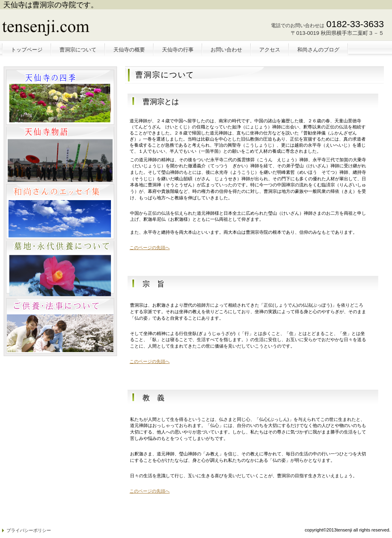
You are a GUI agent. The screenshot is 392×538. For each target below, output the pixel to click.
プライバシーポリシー (29, 530)
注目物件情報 (60, 211)
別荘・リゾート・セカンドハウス (60, 154)
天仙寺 (62, 27)
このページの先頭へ (150, 248)
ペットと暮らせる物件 (60, 97)
